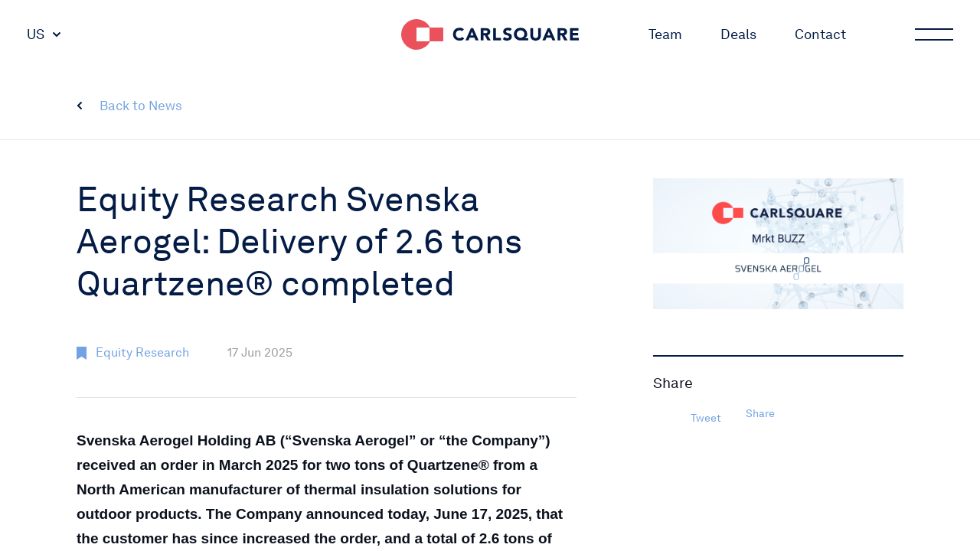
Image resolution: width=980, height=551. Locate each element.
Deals (738, 34)
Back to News (141, 106)
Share (760, 413)
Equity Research (142, 352)
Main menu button (933, 34)
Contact (820, 34)
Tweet (706, 418)
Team (665, 34)
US (36, 34)
